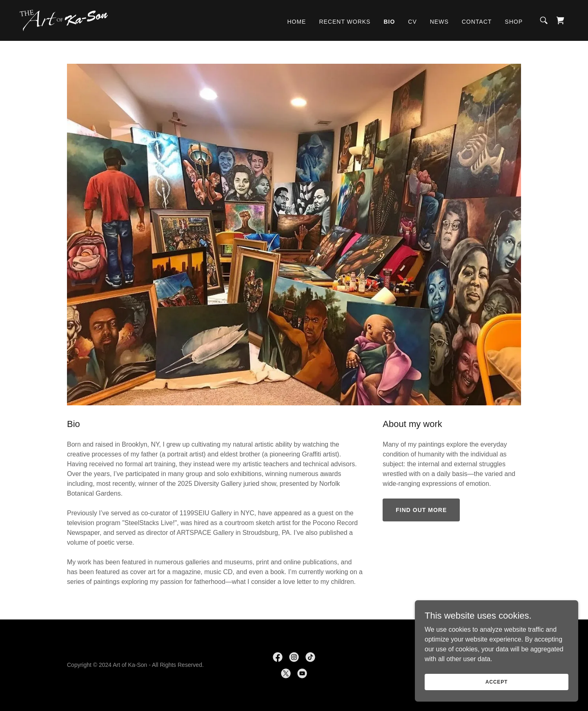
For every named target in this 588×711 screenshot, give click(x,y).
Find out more (421, 510)
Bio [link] (389, 22)
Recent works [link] (345, 22)
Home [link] (296, 22)
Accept (497, 698)
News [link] (439, 22)
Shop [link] (514, 22)
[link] (64, 20)
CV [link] (412, 22)
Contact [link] (477, 22)
